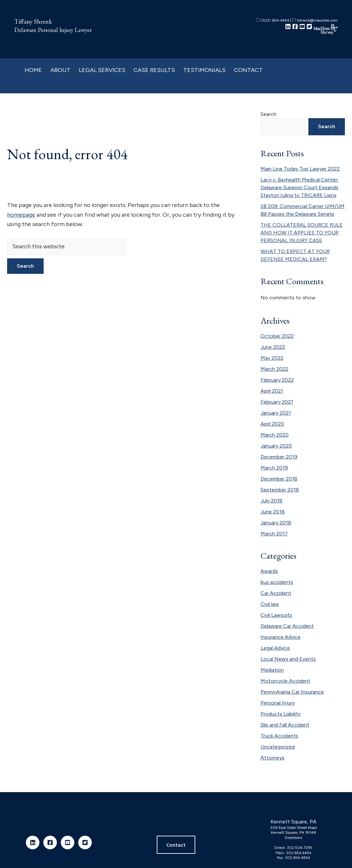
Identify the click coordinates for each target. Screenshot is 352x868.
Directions (293, 838)
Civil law (270, 604)
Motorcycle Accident (285, 681)
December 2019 (279, 457)
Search (268, 114)
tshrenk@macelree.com (315, 20)
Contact (176, 845)
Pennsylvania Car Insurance (292, 692)
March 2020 (275, 435)
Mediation (272, 670)
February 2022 (277, 380)
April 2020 (272, 424)
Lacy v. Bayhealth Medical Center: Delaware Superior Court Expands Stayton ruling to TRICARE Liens (299, 187)
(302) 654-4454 (273, 20)
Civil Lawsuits (276, 615)
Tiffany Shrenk (33, 21)
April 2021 (272, 391)
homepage (21, 215)
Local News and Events (288, 659)
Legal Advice (275, 648)
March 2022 (274, 369)
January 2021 (276, 413)
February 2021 (277, 402)
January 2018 (276, 523)
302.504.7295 (299, 848)
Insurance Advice (281, 637)
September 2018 (280, 490)
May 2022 (272, 358)
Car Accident (276, 593)
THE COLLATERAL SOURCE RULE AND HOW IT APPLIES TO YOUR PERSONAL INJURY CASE (302, 233)
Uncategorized (278, 747)
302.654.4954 (297, 858)
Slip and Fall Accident (285, 725)
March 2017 (274, 534)
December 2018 (279, 479)
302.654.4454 (299, 853)
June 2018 (273, 512)
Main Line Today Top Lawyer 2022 (300, 169)
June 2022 (273, 347)
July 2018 (272, 501)
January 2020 (276, 446)
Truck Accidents (279, 736)
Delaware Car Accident (287, 626)
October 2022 (277, 336)
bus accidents (277, 582)
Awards (269, 571)
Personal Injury (278, 703)
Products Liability (281, 714)
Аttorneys (272, 758)
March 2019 (274, 468)
